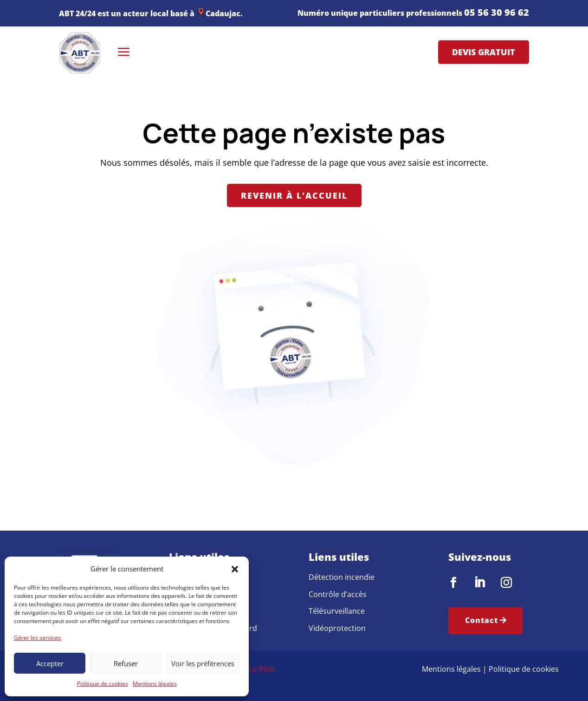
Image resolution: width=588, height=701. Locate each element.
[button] (235, 569)
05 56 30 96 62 (497, 12)
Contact (481, 620)
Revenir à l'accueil (294, 195)
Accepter (50, 663)
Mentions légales (155, 684)
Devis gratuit (484, 52)
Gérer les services (37, 638)
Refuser (126, 663)
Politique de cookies (103, 684)
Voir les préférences (203, 663)
